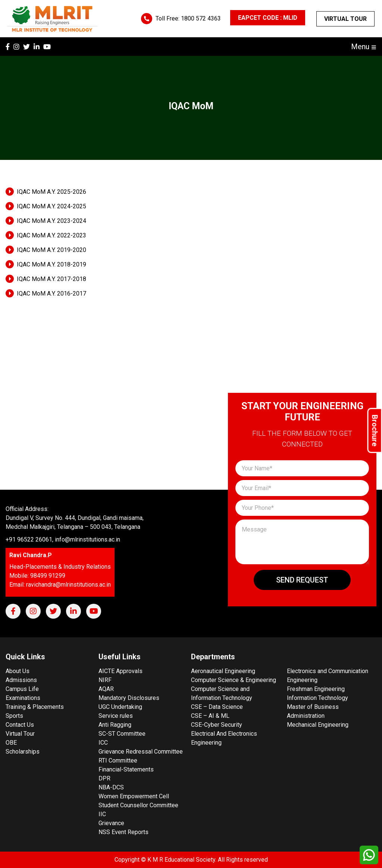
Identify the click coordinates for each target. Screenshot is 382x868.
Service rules (116, 716)
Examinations (23, 698)
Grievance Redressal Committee (141, 752)
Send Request (302, 580)
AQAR (106, 689)
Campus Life (22, 689)
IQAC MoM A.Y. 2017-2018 (51, 279)
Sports (14, 716)
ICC (103, 743)
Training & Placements (35, 707)
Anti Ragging (115, 725)
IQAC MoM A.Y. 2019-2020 (51, 250)
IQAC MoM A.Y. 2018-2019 (51, 264)
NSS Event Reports (123, 832)
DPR (104, 778)
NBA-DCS (111, 787)
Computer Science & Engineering (234, 680)
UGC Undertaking (120, 707)
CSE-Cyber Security (217, 725)
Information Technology (317, 698)
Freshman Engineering (316, 689)
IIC (102, 814)
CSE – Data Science (217, 707)
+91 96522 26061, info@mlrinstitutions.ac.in (63, 539)
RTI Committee (118, 760)
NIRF (105, 680)
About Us (18, 671)
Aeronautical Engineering (223, 671)
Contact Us (20, 725)
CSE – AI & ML (210, 716)
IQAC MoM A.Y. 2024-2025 (51, 206)
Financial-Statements (126, 769)
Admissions (21, 680)
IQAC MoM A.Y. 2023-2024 (51, 221)
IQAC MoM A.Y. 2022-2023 (51, 235)
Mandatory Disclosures (129, 698)
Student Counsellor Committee (138, 805)
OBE (11, 743)
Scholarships (23, 752)
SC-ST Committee (122, 734)
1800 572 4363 (201, 18)
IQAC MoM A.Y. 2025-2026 (51, 192)
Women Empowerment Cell (134, 796)
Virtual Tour (345, 19)
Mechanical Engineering (318, 725)
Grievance (111, 823)
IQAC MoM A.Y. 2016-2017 (51, 293)
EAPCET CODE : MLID (268, 18)
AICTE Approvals (120, 671)
